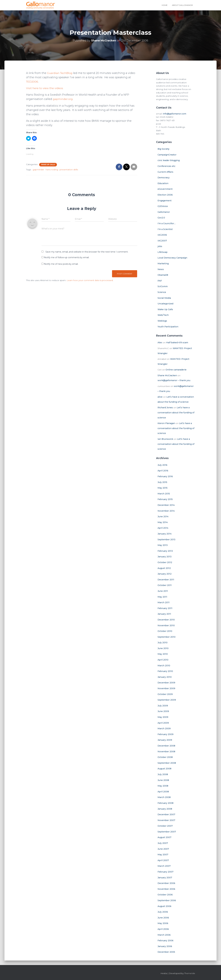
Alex (160, 343)
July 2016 (162, 465)
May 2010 (163, 654)
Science (162, 292)
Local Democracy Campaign (172, 258)
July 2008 (163, 774)
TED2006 (32, 82)
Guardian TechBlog (60, 73)
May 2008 (163, 786)
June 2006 (163, 918)
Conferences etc (166, 166)
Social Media (164, 298)
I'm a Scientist (165, 229)
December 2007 (166, 814)
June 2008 (163, 780)
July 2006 (163, 912)
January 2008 (165, 809)
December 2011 (166, 580)
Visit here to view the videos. (45, 88)
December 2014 (166, 505)
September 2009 (167, 700)
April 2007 (163, 860)
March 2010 (164, 666)
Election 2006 (165, 195)
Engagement (165, 201)
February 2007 (165, 872)
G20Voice (163, 206)
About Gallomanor (182, 5)
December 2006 (166, 883)
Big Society (163, 149)
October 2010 (165, 631)
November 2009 (166, 688)
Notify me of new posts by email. (61, 264)
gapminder (38, 170)
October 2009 (165, 694)
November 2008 (166, 752)
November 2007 (166, 820)
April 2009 (163, 723)
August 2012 (164, 568)
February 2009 (165, 734)
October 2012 (165, 562)
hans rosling (52, 170)
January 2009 (165, 740)
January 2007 (165, 878)
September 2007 (167, 832)
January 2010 (165, 677)
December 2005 (166, 952)
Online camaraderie (176, 370)
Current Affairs (165, 172)
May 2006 (163, 923)
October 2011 (165, 585)
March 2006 (164, 935)
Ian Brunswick (165, 439)
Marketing (163, 264)
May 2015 (163, 488)
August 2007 (164, 837)
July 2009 (163, 706)
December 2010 (166, 620)
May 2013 (163, 545)
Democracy (164, 178)
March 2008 (164, 797)
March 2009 (164, 729)
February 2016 (165, 476)
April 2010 (163, 660)
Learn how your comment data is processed (90, 280)
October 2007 (165, 826)
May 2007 (163, 855)
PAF (160, 281)
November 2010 (166, 625)
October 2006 (165, 895)
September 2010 (167, 637)
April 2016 (163, 471)
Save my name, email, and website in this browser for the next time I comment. (87, 252)
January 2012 (165, 574)
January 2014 (165, 534)
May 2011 (162, 597)
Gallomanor (164, 212)
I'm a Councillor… (167, 223)
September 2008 (167, 763)
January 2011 (164, 614)
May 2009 (163, 717)
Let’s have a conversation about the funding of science (176, 413)
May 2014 (163, 522)
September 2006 (167, 900)
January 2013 (165, 557)
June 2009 (163, 711)
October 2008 (165, 757)
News (161, 269)
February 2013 (165, 551)
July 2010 (163, 643)
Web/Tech (163, 315)
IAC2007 (162, 241)
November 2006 (166, 889)
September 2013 (166, 540)
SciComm (163, 286)
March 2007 (164, 866)
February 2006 (165, 941)
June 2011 (163, 591)
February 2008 (165, 803)
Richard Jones (165, 408)
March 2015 (164, 494)
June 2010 (163, 648)
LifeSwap (163, 252)
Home (165, 5)
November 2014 (166, 511)
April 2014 (163, 528)
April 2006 (163, 929)
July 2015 (162, 482)
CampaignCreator (167, 155)
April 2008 (163, 792)
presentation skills (69, 170)
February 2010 (165, 671)
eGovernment (165, 189)
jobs (160, 246)
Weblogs (162, 321)
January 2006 (165, 946)
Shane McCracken (167, 375)
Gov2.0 (161, 218)
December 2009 (166, 683)
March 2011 (164, 602)
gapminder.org (63, 99)
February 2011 (165, 608)
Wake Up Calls (48, 165)
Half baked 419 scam (177, 343)
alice (160, 397)
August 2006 (164, 906)
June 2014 (163, 517)
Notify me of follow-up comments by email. (67, 257)
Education (163, 183)
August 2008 (164, 769)
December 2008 (166, 746)
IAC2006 (162, 235)
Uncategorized (165, 304)
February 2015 (165, 499)
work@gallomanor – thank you (174, 380)
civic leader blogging (169, 160)
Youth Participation (168, 327)
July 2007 (163, 843)
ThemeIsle (190, 973)
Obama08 (163, 275)
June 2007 (163, 849)
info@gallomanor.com (174, 114)
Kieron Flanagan (166, 423)
